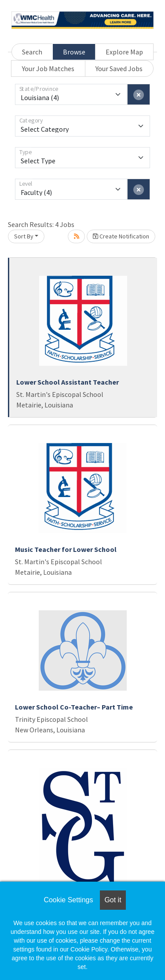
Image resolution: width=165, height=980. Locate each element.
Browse (74, 52)
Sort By (24, 236)
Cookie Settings (68, 900)
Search (32, 52)
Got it (113, 900)
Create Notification (121, 236)
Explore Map (124, 52)
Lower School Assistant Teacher (68, 382)
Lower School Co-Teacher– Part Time (74, 707)
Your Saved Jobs (119, 68)
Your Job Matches (48, 68)
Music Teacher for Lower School (66, 549)
